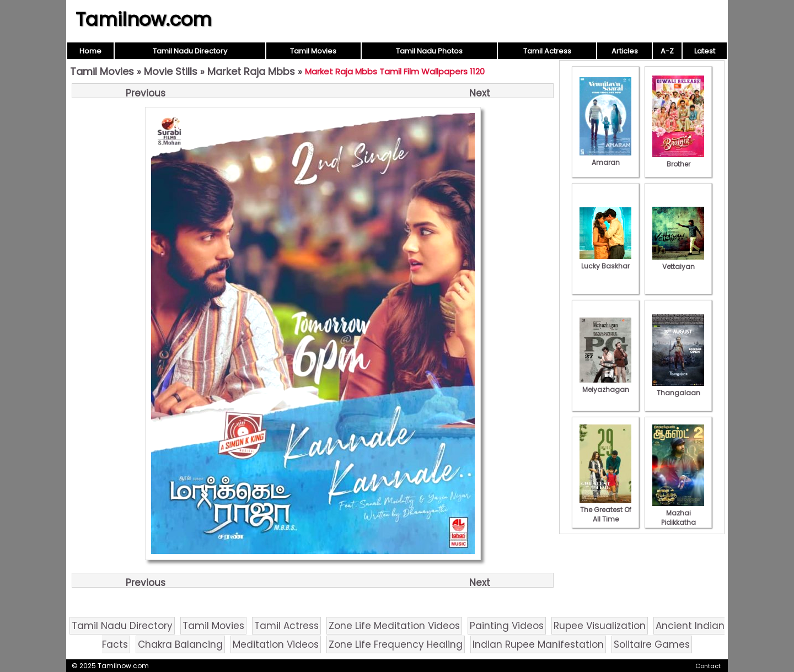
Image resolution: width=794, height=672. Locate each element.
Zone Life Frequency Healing (396, 644)
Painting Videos (507, 626)
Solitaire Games (652, 644)
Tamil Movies (313, 51)
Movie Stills (171, 71)
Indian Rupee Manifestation (538, 644)
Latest (705, 51)
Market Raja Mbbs (251, 71)
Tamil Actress (547, 51)
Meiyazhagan (605, 385)
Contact (708, 666)
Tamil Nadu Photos (429, 51)
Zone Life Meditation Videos (394, 626)
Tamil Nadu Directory (190, 51)
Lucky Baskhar (605, 261)
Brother (678, 159)
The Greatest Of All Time (605, 510)
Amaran (605, 158)
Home (90, 51)
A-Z (667, 51)
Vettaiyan (678, 262)
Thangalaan (678, 388)
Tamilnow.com (144, 19)
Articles (625, 51)
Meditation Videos (276, 644)
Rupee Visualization (600, 626)
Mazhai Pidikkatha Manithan (678, 518)
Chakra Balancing (180, 644)
